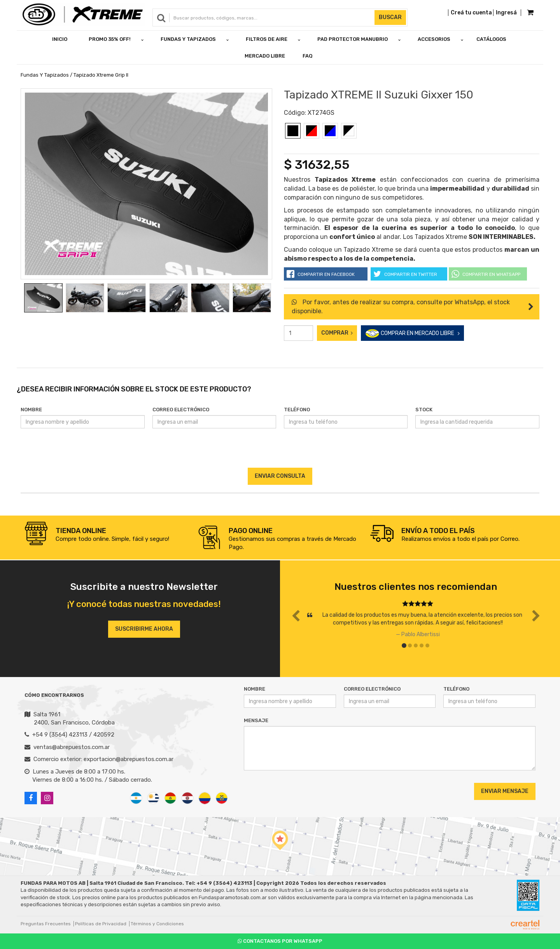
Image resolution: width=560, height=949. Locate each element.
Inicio (60, 39)
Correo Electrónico (181, 410)
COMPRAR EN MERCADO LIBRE (412, 334)
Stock (424, 410)
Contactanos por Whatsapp (280, 941)
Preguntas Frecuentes (46, 924)
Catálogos (491, 39)
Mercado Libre (265, 56)
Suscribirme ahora (144, 629)
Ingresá (506, 13)
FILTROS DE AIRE (267, 39)
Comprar (337, 333)
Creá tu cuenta (471, 13)
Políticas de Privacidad (101, 924)
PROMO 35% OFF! (110, 39)
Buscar (390, 17)
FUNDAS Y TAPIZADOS (188, 39)
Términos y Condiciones (157, 924)
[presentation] (280, 453)
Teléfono (297, 410)
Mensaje (256, 720)
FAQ (308, 56)
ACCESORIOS (434, 39)
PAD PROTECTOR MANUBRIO (353, 39)
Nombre (31, 410)
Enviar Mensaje (505, 791)
